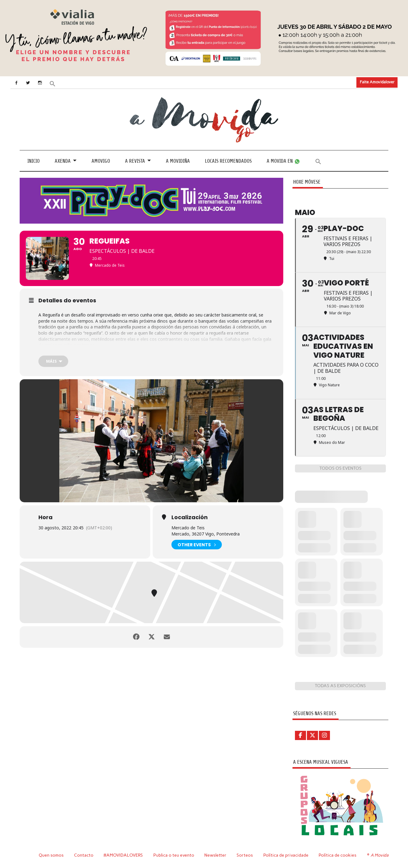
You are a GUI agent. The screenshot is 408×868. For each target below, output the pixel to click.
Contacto (84, 855)
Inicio (33, 161)
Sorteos (245, 855)
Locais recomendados (228, 161)
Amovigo (101, 161)
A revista (135, 161)
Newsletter (215, 855)
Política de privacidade (286, 855)
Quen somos (51, 855)
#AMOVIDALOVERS (123, 855)
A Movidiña (178, 161)
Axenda (63, 161)
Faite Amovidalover (377, 82)
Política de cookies (337, 855)
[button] (53, 83)
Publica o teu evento (174, 855)
